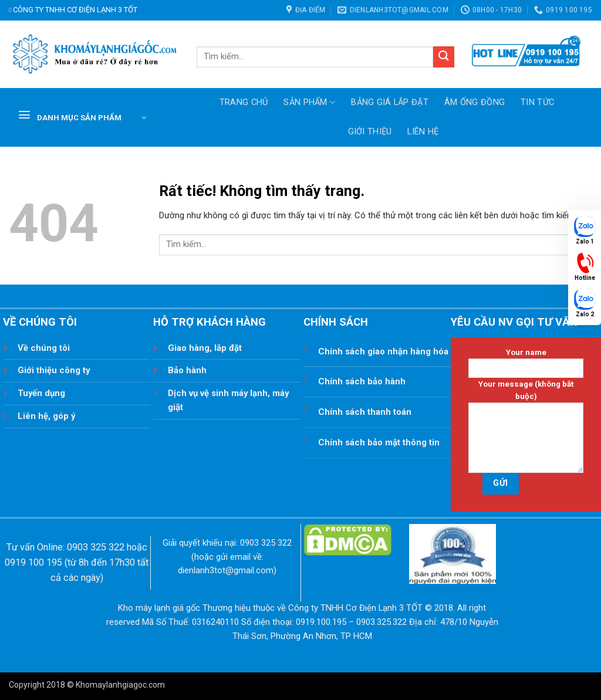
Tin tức (537, 102)
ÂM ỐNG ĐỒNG (475, 102)
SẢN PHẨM (309, 102)
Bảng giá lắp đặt (390, 102)
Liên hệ (423, 132)
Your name (526, 363)
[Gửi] (444, 57)
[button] (82, 117)
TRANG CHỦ (244, 102)
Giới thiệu (370, 132)
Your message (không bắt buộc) (526, 427)
